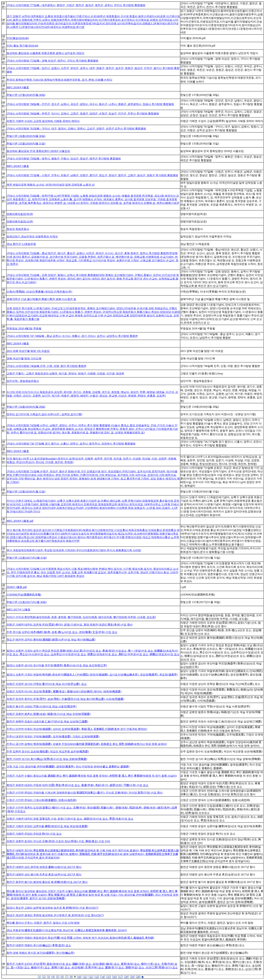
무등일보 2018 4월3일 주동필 (24, 328)
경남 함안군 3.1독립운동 (21, 244)
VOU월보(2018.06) (18, 38)
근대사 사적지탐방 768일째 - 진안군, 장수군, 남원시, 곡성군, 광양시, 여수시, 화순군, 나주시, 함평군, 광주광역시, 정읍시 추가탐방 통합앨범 (90, 104)
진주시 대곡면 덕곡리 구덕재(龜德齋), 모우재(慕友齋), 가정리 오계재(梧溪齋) (53, 736)
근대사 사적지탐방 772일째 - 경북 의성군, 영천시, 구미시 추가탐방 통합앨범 (52, 61)
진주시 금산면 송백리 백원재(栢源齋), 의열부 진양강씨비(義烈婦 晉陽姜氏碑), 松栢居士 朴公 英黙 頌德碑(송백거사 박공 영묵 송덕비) (87, 744)
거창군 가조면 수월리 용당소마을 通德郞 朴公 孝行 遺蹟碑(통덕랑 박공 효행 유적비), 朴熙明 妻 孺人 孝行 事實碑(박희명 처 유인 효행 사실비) (92, 776)
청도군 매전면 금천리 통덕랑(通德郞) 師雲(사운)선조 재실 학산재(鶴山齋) (51, 640)
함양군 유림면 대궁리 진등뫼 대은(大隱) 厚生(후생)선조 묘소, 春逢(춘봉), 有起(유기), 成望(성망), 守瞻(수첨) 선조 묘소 (78, 785)
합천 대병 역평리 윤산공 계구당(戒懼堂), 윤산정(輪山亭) (40, 953)
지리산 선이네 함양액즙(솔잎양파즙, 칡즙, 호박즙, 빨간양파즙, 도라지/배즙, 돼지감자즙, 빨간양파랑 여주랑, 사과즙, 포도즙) (81, 617)
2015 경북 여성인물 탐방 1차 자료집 (28, 351)
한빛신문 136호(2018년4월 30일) (26, 136)
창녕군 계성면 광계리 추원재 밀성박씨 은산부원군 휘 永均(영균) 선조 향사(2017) (55, 915)
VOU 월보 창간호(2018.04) (22, 46)
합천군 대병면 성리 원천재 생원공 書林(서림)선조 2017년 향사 (44, 867)
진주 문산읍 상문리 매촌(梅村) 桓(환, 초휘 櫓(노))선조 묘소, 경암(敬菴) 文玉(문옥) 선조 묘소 (62, 632)
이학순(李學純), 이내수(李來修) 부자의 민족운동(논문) (39, 292)
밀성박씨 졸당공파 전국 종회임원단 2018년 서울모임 (38, 151)
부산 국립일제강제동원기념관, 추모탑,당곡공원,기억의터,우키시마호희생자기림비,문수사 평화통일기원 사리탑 (74, 550)
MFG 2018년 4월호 (18, 343)
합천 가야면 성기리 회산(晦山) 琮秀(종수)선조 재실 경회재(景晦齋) (47, 759)
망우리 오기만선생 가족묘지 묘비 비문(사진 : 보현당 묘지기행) (44, 414)
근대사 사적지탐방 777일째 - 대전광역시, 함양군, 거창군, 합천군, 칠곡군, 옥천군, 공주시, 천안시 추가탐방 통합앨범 (76, 5)
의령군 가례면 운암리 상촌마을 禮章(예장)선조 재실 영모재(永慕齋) (47, 826)
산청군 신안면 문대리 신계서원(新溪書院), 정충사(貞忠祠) (41, 800)
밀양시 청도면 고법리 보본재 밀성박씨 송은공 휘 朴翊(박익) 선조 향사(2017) (52, 908)
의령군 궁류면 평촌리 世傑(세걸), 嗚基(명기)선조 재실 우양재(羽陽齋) (49, 714)
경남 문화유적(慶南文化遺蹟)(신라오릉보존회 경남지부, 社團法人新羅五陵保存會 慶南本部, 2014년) (67, 930)
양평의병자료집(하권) (20, 214)
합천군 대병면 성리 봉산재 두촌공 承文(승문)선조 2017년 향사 (44, 874)
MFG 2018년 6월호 (18, 87)
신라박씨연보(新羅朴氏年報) (24, 595)
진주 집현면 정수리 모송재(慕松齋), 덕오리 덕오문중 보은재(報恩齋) (48, 752)
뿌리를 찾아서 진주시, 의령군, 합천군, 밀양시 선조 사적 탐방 (43, 923)
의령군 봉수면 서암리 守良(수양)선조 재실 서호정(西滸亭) (41, 706)
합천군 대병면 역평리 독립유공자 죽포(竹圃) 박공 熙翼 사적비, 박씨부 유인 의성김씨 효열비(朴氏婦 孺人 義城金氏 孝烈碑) (80, 938)
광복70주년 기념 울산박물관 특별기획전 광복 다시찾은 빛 (41, 299)
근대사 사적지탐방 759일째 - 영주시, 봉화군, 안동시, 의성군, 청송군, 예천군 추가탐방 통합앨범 (64, 159)
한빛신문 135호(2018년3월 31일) (26, 144)
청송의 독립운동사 (18, 229)
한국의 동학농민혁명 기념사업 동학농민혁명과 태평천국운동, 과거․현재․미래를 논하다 (59, 80)
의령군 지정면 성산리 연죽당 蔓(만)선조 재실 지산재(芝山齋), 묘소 (47, 684)
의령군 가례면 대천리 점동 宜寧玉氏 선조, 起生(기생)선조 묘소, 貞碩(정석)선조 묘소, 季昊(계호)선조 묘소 (70, 819)
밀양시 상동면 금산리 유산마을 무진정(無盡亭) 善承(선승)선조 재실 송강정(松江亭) (57, 665)
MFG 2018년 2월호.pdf (20, 521)
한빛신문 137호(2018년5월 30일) (26, 95)
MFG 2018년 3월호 (18, 451)
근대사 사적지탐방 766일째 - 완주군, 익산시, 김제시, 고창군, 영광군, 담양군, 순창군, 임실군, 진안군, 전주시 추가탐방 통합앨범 (83, 114)
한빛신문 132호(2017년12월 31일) (27, 558)
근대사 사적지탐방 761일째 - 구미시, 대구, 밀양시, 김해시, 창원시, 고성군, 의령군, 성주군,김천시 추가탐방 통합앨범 (76, 129)
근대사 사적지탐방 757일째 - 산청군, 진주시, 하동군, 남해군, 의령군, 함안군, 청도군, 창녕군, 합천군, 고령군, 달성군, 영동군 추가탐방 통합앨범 (92, 175)
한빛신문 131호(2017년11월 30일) (27, 602)
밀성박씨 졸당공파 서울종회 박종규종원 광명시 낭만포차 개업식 (46, 53)
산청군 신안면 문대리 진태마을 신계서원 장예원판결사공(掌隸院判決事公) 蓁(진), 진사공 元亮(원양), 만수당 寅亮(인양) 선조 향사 (85, 793)
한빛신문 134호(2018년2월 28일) (26, 407)
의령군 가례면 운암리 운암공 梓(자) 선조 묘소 (34, 834)
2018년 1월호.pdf (17, 587)
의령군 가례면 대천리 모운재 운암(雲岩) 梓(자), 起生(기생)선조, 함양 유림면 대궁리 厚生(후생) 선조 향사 (70, 625)
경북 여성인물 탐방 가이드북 (24, 358)
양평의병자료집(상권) (20, 222)
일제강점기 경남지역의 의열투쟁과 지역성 (32, 237)
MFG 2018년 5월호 (18, 166)
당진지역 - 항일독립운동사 (23, 381)
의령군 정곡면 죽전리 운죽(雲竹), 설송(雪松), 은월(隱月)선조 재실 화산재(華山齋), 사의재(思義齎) (65, 699)
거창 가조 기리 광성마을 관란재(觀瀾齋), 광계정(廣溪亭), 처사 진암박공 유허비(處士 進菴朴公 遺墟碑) (68, 767)
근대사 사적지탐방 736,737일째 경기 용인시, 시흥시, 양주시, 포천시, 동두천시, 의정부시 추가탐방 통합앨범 (71, 444)
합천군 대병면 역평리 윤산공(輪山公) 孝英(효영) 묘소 (39, 945)
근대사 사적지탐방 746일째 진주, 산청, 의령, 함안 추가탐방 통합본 (47, 366)
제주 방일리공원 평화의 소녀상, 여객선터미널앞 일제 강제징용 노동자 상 (51, 185)
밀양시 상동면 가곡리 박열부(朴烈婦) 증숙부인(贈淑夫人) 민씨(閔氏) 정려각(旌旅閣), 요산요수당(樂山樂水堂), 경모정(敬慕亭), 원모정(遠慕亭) (92, 675)
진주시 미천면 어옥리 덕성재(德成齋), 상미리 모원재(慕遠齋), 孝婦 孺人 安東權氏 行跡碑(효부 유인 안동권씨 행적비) (77, 729)
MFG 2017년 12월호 (18, 610)
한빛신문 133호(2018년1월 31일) (26, 492)
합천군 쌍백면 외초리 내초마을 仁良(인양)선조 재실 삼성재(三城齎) (47, 721)
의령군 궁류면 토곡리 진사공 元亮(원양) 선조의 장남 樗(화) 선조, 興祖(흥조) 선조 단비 (58, 841)
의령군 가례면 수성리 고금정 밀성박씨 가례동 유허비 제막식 (43, 121)
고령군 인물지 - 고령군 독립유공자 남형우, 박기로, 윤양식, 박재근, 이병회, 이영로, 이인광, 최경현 (65, 373)
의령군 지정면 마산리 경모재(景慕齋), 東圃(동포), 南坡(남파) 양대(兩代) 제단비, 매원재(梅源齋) (64, 691)
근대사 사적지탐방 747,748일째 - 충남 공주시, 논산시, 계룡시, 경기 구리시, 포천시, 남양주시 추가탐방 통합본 (72, 336)
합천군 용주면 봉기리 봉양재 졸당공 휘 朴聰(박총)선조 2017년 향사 (47, 882)
